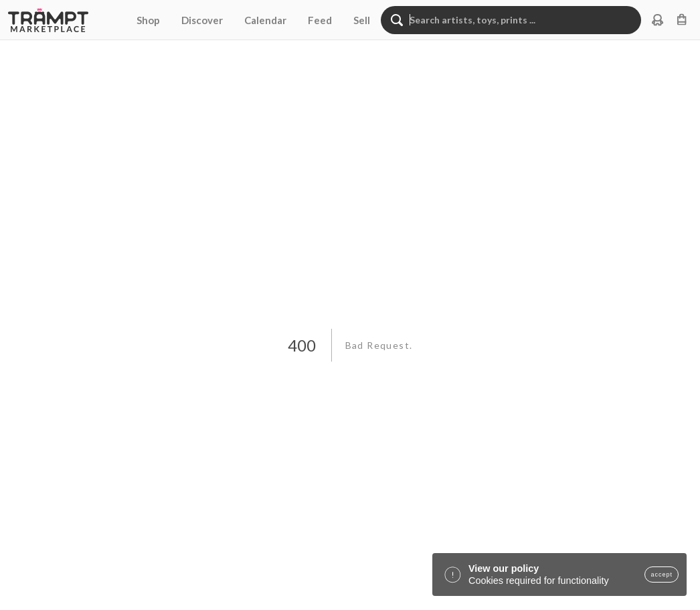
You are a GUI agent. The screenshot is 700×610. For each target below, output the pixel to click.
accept (662, 575)
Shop (148, 20)
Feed (320, 20)
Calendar (265, 20)
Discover (202, 20)
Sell (362, 20)
